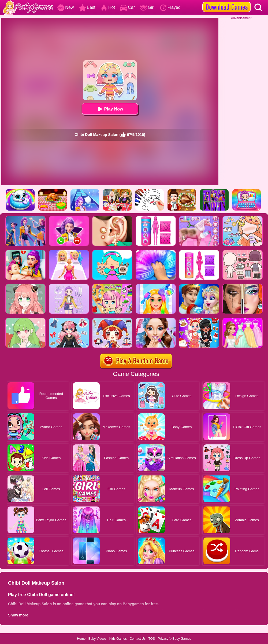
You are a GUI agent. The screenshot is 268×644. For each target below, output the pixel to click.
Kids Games (118, 639)
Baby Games (182, 639)
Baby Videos (97, 639)
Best (87, 7)
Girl (147, 7)
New (65, 7)
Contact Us (138, 639)
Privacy (163, 639)
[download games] (227, 2)
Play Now (110, 109)
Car (127, 7)
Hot (108, 7)
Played (170, 7)
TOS (152, 639)
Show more (18, 615)
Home (81, 639)
